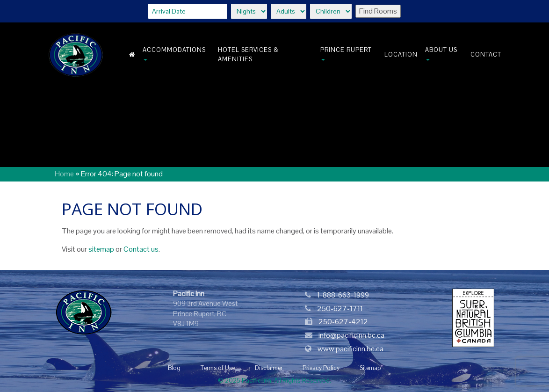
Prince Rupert (346, 53)
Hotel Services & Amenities (248, 54)
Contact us (141, 249)
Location (401, 54)
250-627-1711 (340, 309)
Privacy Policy (321, 368)
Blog (174, 368)
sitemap (101, 249)
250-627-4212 (343, 322)
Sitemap (370, 368)
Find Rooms (378, 11)
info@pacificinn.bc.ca (351, 335)
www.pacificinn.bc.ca (350, 349)
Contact (486, 54)
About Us (441, 53)
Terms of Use (218, 368)
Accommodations (174, 53)
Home (64, 174)
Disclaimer (269, 368)
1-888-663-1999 (343, 295)
